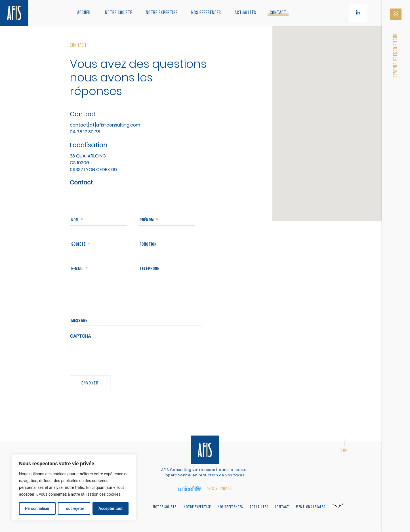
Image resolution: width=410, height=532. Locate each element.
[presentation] (113, 355)
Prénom (149, 220)
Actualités (245, 13)
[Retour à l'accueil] (14, 13)
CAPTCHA (80, 336)
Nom (77, 220)
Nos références (206, 13)
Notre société (119, 13)
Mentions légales (311, 507)
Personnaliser (37, 508)
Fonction (148, 245)
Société (81, 245)
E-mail (79, 269)
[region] (74, 487)
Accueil (84, 13)
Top (344, 451)
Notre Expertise (162, 13)
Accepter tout (111, 508)
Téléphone (150, 269)
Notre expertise (197, 507)
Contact (278, 13)
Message (79, 321)
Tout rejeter (74, 508)
